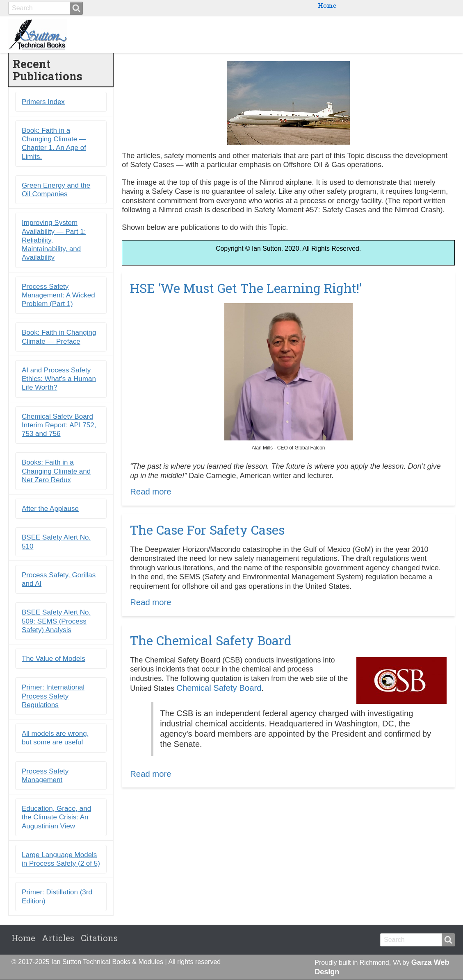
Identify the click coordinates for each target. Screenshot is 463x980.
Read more (151, 492)
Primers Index (43, 102)
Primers (357, 34)
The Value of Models (54, 659)
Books (282, 34)
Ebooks (317, 34)
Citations (432, 34)
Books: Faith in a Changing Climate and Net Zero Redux (56, 472)
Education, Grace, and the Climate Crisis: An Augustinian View (56, 818)
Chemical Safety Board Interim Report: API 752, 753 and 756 (59, 425)
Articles (58, 938)
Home (327, 5)
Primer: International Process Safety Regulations (53, 696)
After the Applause (50, 509)
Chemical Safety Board (219, 688)
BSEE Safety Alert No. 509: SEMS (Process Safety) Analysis (56, 622)
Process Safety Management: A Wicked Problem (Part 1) (58, 295)
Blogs (393, 34)
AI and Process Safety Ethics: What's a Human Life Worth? (59, 379)
